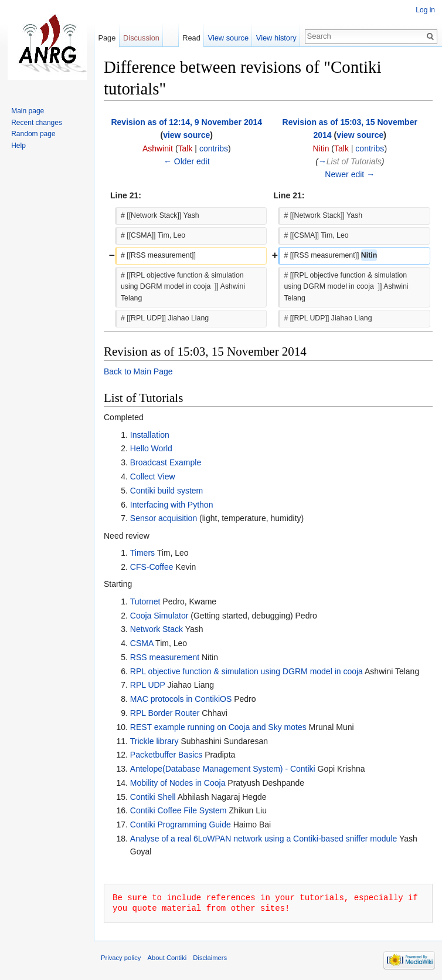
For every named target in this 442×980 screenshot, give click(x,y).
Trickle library (154, 741)
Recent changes (37, 123)
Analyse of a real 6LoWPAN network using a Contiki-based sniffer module (264, 839)
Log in (425, 10)
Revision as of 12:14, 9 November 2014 (186, 122)
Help (18, 146)
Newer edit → (350, 174)
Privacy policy (121, 958)
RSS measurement (165, 657)
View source (228, 38)
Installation (150, 435)
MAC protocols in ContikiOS (181, 699)
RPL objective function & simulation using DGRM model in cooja (247, 671)
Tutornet (145, 601)
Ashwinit (158, 148)
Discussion (141, 38)
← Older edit (187, 161)
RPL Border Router (165, 713)
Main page (28, 111)
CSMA (142, 643)
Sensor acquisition (164, 518)
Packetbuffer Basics (166, 755)
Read (191, 38)
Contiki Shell (153, 797)
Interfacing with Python (172, 505)
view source (186, 135)
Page (107, 38)
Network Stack (157, 629)
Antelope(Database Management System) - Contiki (223, 769)
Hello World (151, 448)
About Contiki (167, 958)
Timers (142, 553)
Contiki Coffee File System (178, 810)
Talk (186, 148)
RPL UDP (148, 685)
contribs (214, 148)
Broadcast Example (166, 462)
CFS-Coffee (152, 567)
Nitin (321, 148)
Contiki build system (167, 491)
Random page (33, 134)
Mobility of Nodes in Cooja (178, 783)
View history (276, 38)
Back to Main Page (138, 371)
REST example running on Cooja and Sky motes (218, 727)
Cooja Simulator (159, 616)
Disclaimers (210, 958)
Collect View (153, 477)
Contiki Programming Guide (181, 824)
